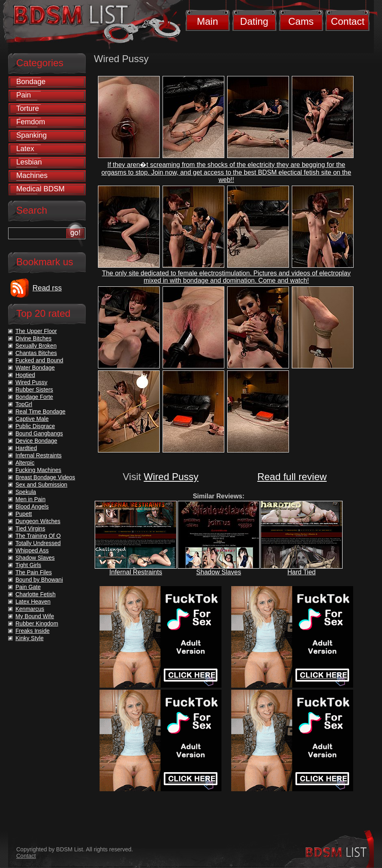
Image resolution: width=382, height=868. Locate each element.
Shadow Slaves (219, 572)
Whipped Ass (32, 550)
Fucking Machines (38, 470)
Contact (348, 21)
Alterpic (25, 463)
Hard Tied (301, 572)
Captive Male (32, 419)
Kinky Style (29, 638)
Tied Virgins (30, 528)
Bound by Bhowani (39, 580)
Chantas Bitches (36, 353)
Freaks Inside (33, 631)
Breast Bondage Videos (45, 477)
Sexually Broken (36, 346)
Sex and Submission (41, 485)
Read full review (292, 477)
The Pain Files (34, 572)
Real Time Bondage (40, 411)
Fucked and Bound (39, 360)
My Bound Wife (35, 616)
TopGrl (24, 404)
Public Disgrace (35, 426)
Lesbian (29, 162)
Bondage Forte (34, 397)
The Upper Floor (36, 331)
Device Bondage (36, 441)
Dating (254, 21)
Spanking (31, 135)
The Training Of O (38, 536)
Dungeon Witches (38, 521)
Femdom (31, 122)
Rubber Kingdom (37, 623)
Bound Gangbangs (39, 433)
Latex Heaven (33, 602)
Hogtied (25, 375)
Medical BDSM (40, 189)
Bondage (31, 82)
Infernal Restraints (136, 572)
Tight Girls (28, 565)
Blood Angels (32, 507)
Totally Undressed (38, 543)
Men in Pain (30, 499)
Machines (32, 175)
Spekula (26, 492)
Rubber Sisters (34, 390)
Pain (24, 95)
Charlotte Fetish (36, 594)
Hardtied (26, 448)
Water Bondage (35, 368)
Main (207, 21)
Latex (25, 149)
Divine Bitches (34, 338)
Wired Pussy (171, 477)
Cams (301, 21)
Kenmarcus (30, 609)
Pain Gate (28, 587)
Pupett (24, 514)
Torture (28, 108)
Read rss (47, 288)
